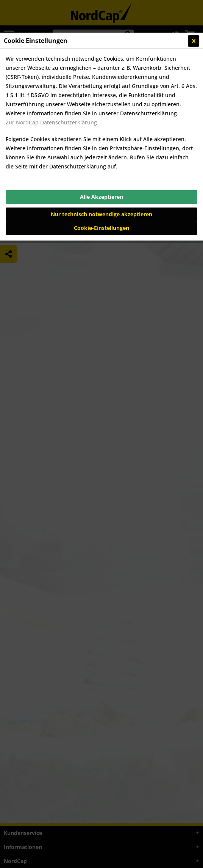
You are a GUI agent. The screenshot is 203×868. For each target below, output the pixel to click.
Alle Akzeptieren (101, 197)
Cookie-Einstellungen (101, 228)
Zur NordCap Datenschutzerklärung (51, 122)
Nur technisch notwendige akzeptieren (101, 214)
